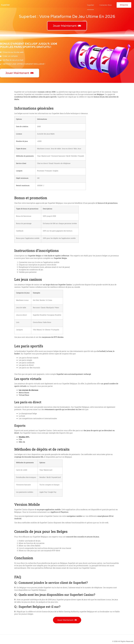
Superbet (5, 5)
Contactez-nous (106, 5)
